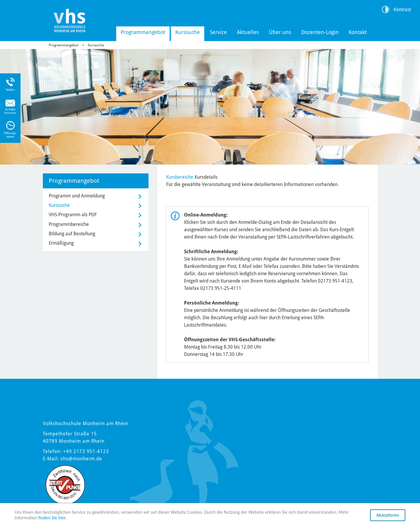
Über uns (280, 32)
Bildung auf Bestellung (72, 234)
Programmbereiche (69, 224)
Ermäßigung (61, 243)
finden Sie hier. (53, 519)
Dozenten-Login (320, 32)
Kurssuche (188, 32)
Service (218, 32)
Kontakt (358, 32)
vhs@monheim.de (81, 459)
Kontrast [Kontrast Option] (402, 10)
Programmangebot (143, 32)
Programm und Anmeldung (77, 196)
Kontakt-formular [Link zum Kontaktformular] (10, 111)
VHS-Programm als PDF (73, 215)
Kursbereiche (180, 177)
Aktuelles (248, 32)
